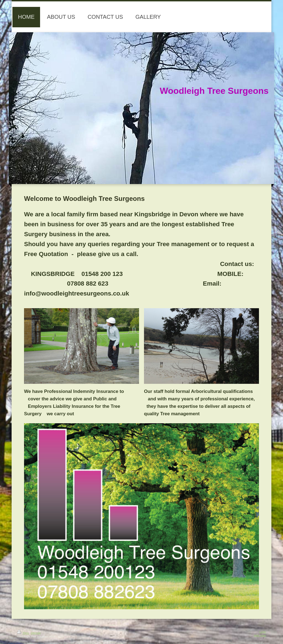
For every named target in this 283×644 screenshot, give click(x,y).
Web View (260, 635)
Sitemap (36, 633)
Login (263, 632)
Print (23, 633)
